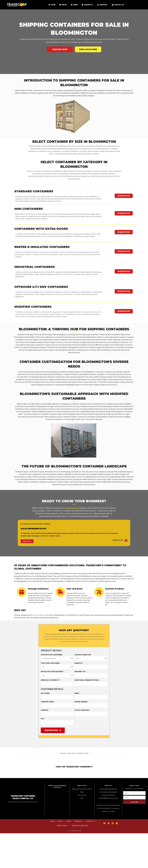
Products (78, 821)
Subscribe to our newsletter (134, 788)
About (61, 821)
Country (45, 710)
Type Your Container (50, 663)
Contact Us (118, 540)
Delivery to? (80, 671)
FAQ (82, 798)
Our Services (82, 795)
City (43, 719)
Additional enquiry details (87, 680)
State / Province (82, 710)
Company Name (47, 702)
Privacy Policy (62, 825)
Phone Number (81, 702)
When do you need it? (50, 680)
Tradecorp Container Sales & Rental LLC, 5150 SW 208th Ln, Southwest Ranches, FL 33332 (108, 808)
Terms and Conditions (80, 825)
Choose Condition (83, 655)
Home (52, 821)
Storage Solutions (38, 589)
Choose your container (52, 655)
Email (77, 693)
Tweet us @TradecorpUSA (108, 789)
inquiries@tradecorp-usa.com (108, 798)
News (69, 821)
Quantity (79, 663)
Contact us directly (108, 795)
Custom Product (115, 589)
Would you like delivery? (52, 671)
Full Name (45, 693)
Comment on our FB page (108, 792)
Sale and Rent (75, 589)
